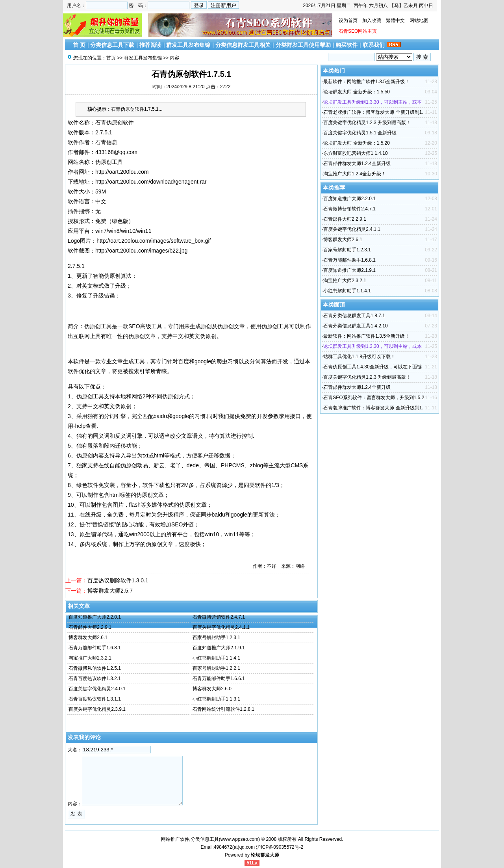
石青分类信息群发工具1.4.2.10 (355, 326)
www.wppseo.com (239, 839)
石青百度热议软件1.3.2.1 (95, 678)
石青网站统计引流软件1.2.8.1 (223, 709)
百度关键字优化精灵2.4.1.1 (221, 627)
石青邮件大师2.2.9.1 (90, 627)
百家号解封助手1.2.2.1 (216, 668)
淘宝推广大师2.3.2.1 (90, 658)
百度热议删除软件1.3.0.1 (118, 580)
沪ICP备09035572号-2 (280, 847)
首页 (111, 58)
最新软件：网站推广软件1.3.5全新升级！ (366, 82)
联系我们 (374, 45)
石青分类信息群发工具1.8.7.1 (354, 316)
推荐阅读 (150, 45)
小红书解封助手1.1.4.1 (216, 658)
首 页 (79, 45)
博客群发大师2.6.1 (88, 638)
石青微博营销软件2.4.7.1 (219, 617)
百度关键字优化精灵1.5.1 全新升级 (360, 133)
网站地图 (419, 20)
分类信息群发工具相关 (243, 45)
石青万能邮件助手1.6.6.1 (219, 678)
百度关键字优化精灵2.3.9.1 (97, 709)
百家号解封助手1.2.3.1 (216, 638)
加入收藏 (372, 20)
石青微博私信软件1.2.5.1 (95, 668)
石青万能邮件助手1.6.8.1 (95, 648)
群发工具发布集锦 (188, 45)
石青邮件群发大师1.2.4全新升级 (357, 164)
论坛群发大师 (265, 855)
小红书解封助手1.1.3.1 (216, 699)
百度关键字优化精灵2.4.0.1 (97, 689)
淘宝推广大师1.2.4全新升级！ (355, 174)
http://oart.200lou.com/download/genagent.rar (151, 182)
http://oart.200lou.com (122, 172)
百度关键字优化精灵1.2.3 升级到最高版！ (367, 123)
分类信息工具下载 (112, 45)
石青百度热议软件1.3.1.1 (95, 699)
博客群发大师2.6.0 (212, 689)
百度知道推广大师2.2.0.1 (95, 617)
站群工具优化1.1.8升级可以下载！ (359, 357)
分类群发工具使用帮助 (303, 45)
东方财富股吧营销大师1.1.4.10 (355, 153)
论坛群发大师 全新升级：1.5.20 (357, 143)
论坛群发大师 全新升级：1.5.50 (357, 92)
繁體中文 (395, 20)
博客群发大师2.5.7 (110, 591)
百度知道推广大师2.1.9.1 (219, 648)
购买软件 (346, 45)
